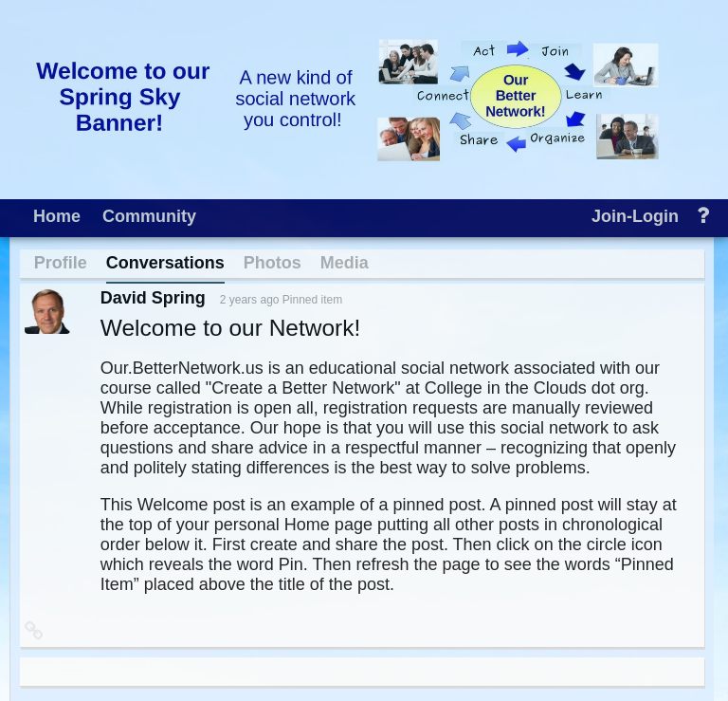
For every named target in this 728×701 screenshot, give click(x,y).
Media (345, 263)
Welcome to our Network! (231, 328)
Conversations (165, 263)
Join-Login (635, 216)
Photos (273, 263)
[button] (34, 630)
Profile (61, 263)
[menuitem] (57, 214)
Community (149, 216)
